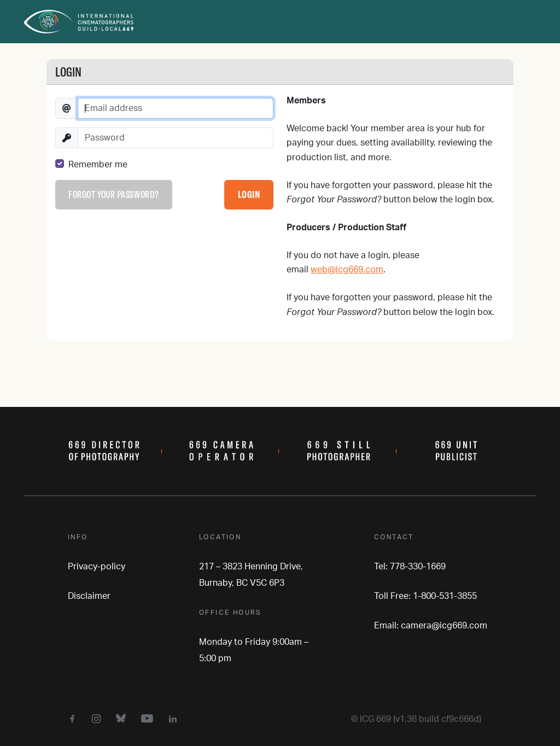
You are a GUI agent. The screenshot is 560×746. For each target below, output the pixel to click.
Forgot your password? (113, 194)
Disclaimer (89, 596)
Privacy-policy (97, 567)
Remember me (98, 165)
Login (249, 194)
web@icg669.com (347, 270)
